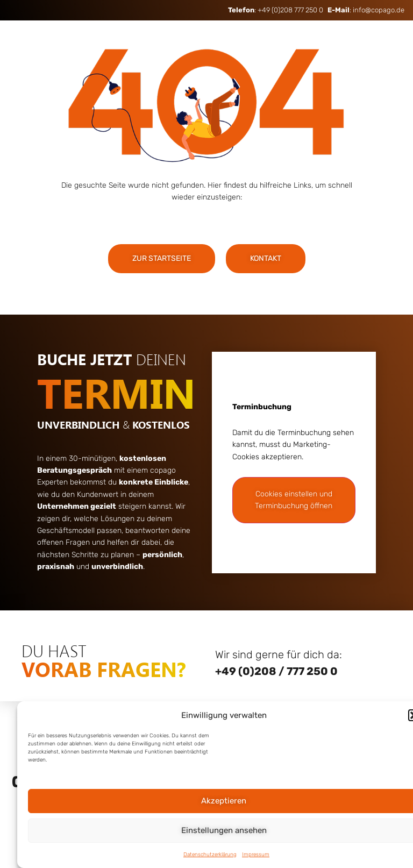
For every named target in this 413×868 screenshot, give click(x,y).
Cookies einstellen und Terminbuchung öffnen (294, 500)
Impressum (256, 855)
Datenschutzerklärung (210, 855)
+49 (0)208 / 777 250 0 (276, 671)
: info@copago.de (366, 10)
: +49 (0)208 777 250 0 (276, 10)
